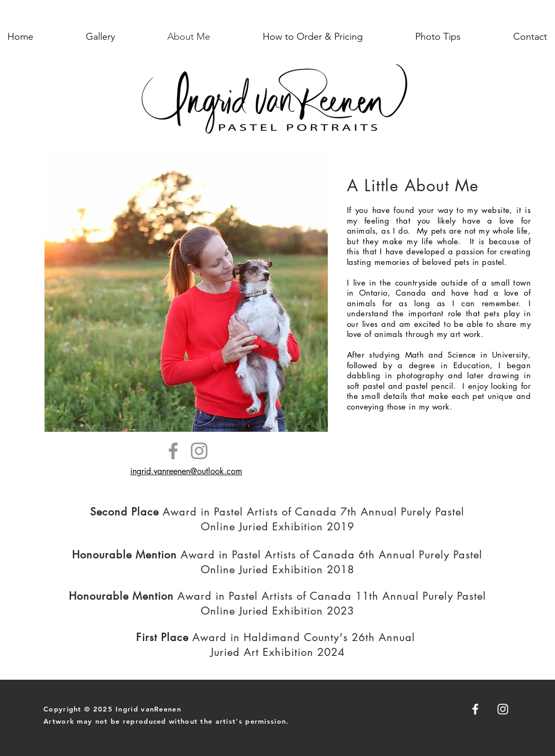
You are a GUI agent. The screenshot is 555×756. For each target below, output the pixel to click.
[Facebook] (173, 451)
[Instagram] (199, 451)
